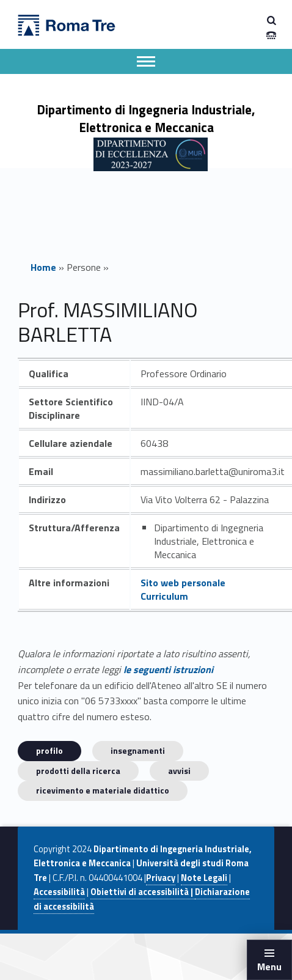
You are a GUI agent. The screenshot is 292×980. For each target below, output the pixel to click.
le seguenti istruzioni (168, 669)
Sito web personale (183, 583)
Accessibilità (59, 892)
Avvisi (179, 771)
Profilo (49, 750)
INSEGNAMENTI (138, 750)
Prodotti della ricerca (78, 771)
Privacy (161, 878)
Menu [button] (269, 967)
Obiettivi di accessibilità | (143, 892)
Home (43, 267)
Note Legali (204, 878)
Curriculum (164, 596)
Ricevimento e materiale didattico (103, 790)
